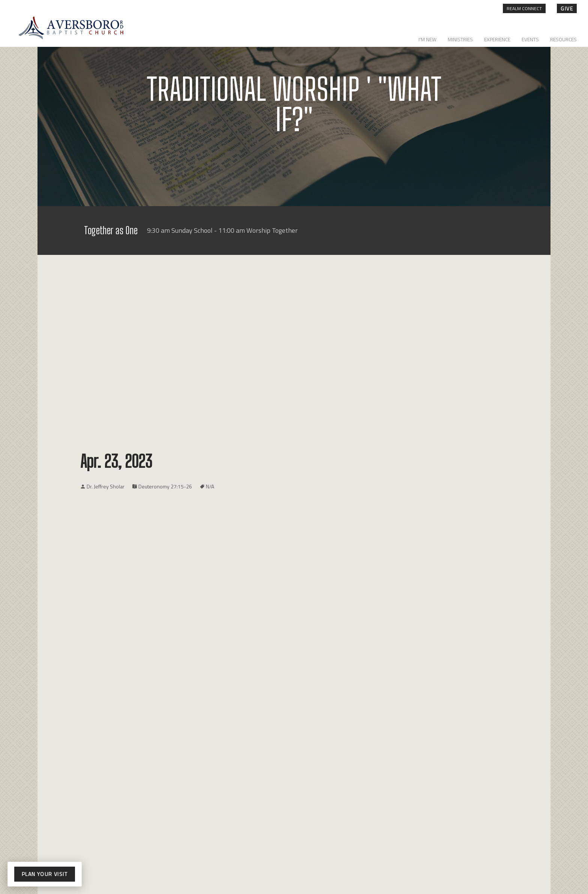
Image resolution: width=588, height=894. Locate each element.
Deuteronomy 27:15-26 (165, 486)
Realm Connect (524, 8)
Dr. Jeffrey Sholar (106, 486)
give (567, 8)
